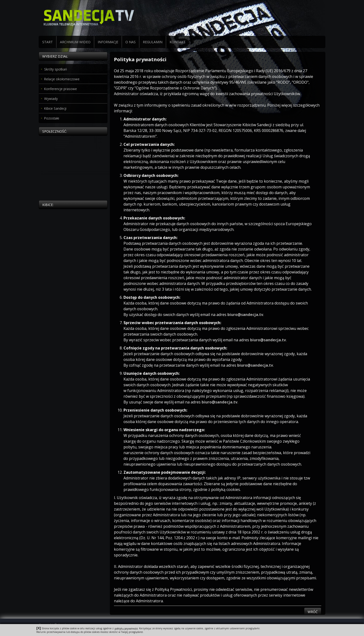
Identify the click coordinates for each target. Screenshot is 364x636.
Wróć (313, 612)
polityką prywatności (126, 628)
